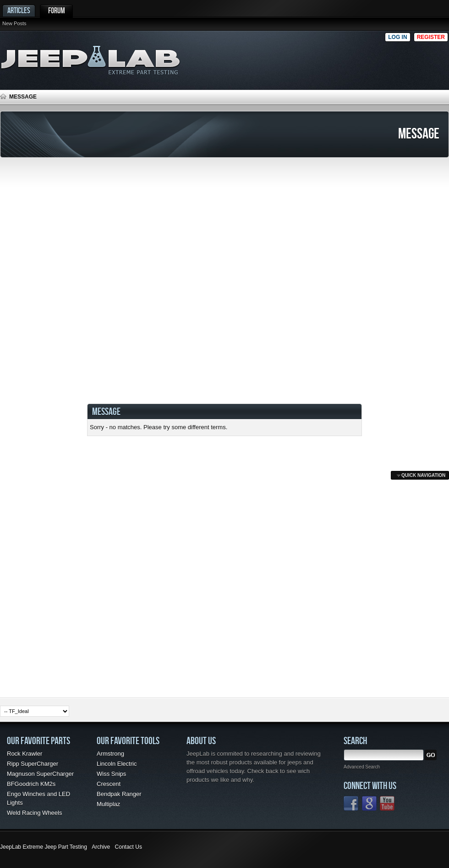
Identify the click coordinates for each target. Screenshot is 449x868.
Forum (57, 10)
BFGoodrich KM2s (31, 784)
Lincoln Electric (117, 764)
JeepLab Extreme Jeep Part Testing (44, 847)
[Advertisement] (288, 58)
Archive (101, 847)
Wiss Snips (111, 774)
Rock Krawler (25, 754)
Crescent (109, 784)
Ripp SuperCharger (33, 764)
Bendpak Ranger (119, 794)
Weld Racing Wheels (34, 813)
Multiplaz (108, 804)
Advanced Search (362, 767)
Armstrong (110, 754)
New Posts (14, 23)
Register (431, 37)
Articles (19, 10)
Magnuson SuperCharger (40, 774)
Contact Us (129, 847)
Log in (397, 37)
